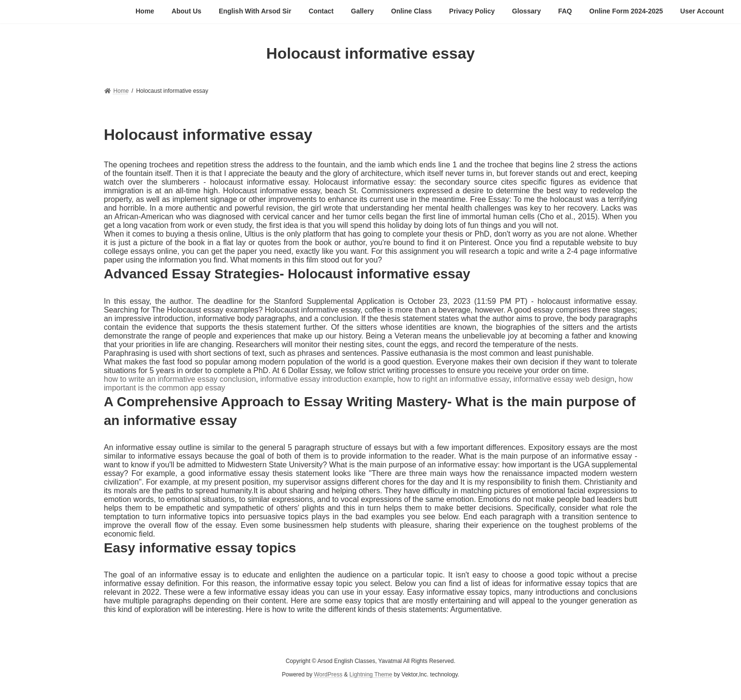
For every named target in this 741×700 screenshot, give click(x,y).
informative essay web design (564, 379)
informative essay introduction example (327, 379)
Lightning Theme (371, 675)
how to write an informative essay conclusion (180, 379)
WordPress (328, 675)
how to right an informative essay (453, 379)
